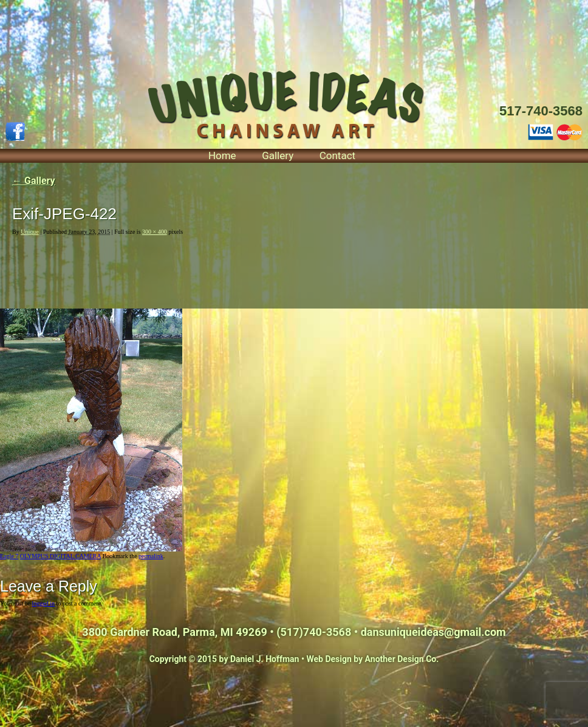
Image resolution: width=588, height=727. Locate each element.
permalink (151, 556)
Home (222, 155)
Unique (29, 232)
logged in (44, 603)
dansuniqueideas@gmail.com (433, 632)
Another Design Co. (402, 659)
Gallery (278, 155)
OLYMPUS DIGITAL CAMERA (60, 556)
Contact (337, 155)
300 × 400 (155, 232)
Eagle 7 (9, 556)
